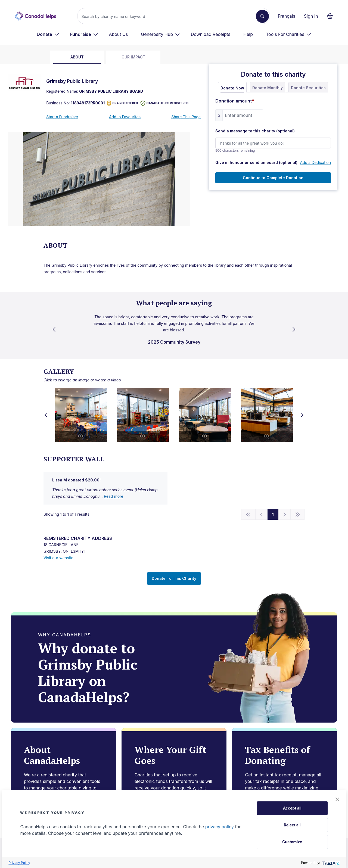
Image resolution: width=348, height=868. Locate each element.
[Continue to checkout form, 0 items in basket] (332, 16)
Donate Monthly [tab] (268, 88)
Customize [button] (292, 842)
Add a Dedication (316, 162)
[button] (337, 799)
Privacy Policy (19, 863)
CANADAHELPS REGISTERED (164, 103)
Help (248, 34)
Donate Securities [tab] (308, 88)
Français (287, 16)
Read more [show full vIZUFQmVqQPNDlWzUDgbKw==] (114, 496)
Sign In (311, 16)
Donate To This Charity (174, 578)
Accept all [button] (292, 808)
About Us (118, 34)
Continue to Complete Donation (273, 178)
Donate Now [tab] (232, 88)
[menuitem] (48, 34)
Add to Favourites (125, 117)
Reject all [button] (292, 825)
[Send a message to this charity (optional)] (273, 143)
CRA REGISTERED (122, 103)
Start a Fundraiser (62, 117)
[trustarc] (330, 863)
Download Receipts (211, 34)
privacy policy (220, 827)
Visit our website (58, 558)
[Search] (169, 16)
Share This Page (186, 117)
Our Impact (133, 57)
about (77, 57)
